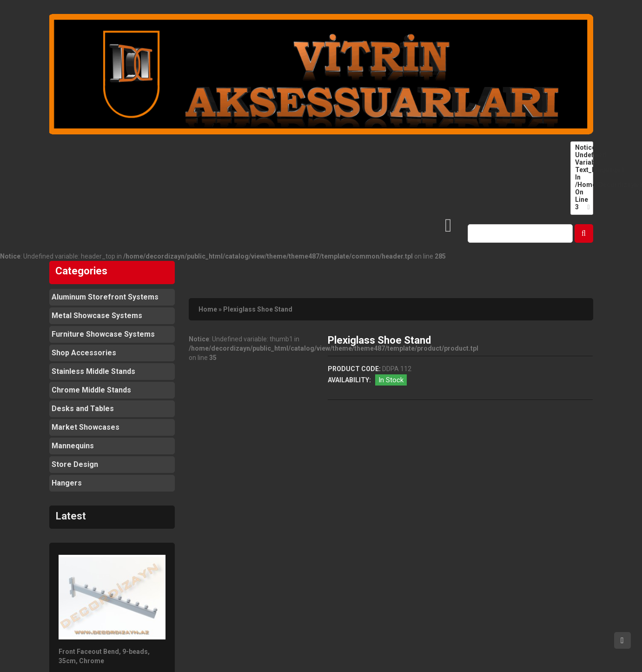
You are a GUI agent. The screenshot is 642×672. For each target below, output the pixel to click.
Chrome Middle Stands (91, 390)
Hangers (67, 483)
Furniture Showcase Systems (103, 334)
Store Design (75, 464)
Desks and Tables (83, 409)
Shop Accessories (84, 353)
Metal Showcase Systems (97, 316)
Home (208, 309)
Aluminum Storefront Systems (105, 297)
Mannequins (73, 446)
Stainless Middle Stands (93, 371)
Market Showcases (86, 427)
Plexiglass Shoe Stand (258, 309)
